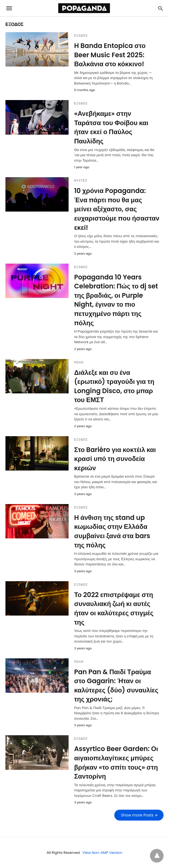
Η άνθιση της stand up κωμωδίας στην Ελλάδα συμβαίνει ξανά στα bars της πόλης (112, 531)
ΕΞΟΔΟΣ (81, 36)
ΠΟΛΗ (79, 362)
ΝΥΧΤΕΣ (81, 181)
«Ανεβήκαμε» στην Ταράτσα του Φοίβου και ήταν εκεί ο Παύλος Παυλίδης (111, 127)
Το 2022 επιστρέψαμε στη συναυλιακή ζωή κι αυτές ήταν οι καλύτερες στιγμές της (114, 608)
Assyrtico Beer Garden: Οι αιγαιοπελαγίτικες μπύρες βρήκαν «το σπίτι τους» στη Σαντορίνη (116, 762)
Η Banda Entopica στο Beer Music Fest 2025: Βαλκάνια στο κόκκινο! (110, 55)
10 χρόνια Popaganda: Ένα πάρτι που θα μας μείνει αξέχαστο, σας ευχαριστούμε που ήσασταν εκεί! (117, 209)
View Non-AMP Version (102, 853)
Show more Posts (137, 815)
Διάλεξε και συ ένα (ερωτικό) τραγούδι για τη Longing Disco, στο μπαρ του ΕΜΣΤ (114, 386)
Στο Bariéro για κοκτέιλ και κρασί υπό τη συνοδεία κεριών (115, 459)
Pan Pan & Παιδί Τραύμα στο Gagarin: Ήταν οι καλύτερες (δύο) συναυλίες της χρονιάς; (116, 686)
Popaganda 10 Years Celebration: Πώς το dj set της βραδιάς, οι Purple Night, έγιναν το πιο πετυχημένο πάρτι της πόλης (116, 300)
